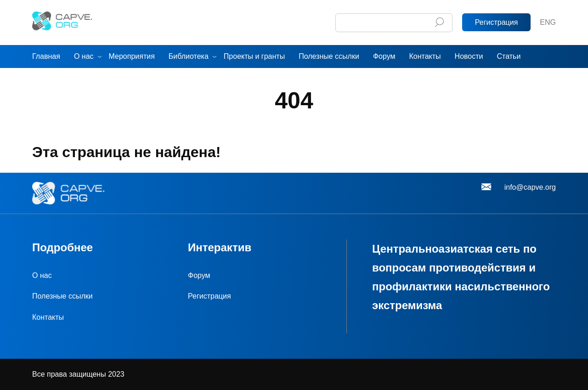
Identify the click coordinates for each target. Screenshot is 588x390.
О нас (84, 56)
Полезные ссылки (329, 56)
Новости (469, 56)
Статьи (509, 56)
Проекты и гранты (254, 56)
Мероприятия (132, 56)
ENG (548, 22)
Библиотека (189, 56)
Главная (46, 56)
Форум (384, 56)
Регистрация (497, 22)
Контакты (425, 56)
